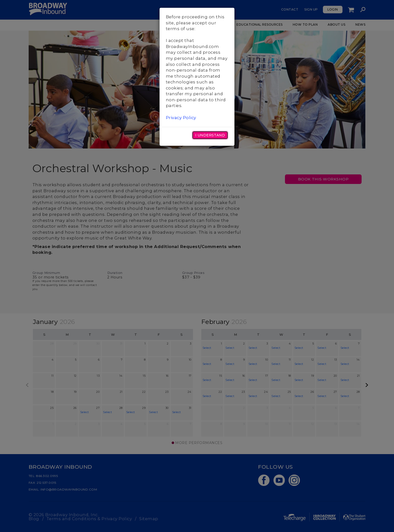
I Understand (210, 135)
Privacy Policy (181, 118)
